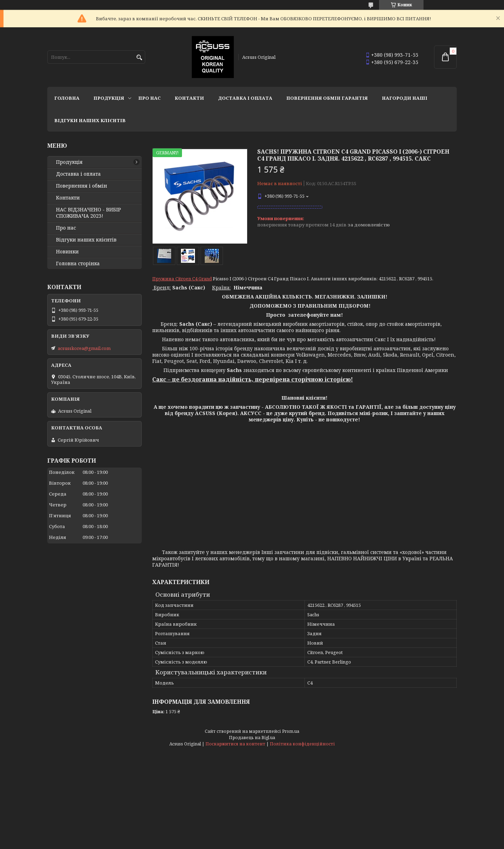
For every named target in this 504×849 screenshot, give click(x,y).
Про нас (149, 98)
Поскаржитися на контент (235, 744)
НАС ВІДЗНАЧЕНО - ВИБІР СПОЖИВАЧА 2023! (89, 213)
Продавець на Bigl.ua (252, 738)
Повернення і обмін (82, 186)
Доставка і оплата (245, 98)
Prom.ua (291, 731)
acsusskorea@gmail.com (84, 348)
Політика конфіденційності (302, 744)
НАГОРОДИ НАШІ (405, 98)
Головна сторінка (78, 264)
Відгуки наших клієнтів (90, 120)
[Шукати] (139, 58)
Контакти (189, 98)
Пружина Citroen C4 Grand (182, 279)
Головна (67, 98)
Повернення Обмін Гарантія (327, 98)
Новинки (67, 252)
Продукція (109, 98)
